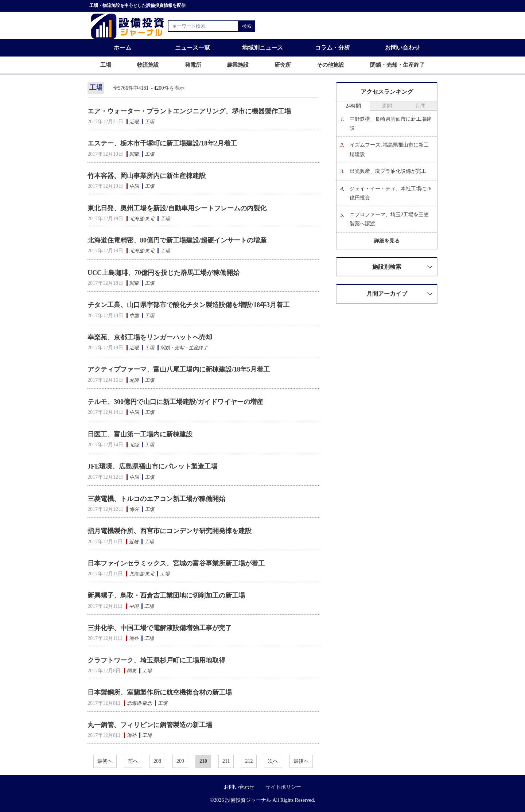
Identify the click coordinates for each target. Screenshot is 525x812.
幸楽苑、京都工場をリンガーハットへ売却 (150, 337)
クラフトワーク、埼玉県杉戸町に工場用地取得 (156, 660)
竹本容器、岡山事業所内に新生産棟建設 (147, 176)
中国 (134, 186)
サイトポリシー (283, 787)
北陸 (134, 380)
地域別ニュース (262, 48)
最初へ (105, 761)
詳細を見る (387, 241)
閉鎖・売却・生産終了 (184, 348)
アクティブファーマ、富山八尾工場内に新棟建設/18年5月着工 (179, 369)
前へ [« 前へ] (133, 761)
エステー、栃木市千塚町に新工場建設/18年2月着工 (162, 143)
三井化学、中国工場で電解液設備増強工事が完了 (160, 628)
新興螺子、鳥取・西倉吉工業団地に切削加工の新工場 (166, 595)
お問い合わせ (402, 48)
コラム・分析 (332, 48)
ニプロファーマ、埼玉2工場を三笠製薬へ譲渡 (389, 219)
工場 (149, 122)
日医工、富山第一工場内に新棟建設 (140, 434)
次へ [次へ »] (273, 761)
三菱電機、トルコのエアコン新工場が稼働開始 (156, 499)
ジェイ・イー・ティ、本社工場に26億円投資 (390, 193)
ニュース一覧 (192, 48)
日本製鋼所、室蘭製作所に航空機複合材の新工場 (160, 692)
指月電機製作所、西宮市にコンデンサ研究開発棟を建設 (170, 531)
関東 (134, 154)
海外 (134, 509)
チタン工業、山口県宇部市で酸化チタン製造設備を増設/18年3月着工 (188, 305)
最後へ (301, 761)
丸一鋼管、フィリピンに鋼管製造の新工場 (150, 725)
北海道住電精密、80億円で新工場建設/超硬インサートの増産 (177, 240)
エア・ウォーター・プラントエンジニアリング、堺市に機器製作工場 (189, 111)
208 (157, 761)
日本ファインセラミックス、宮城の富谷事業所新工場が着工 (176, 563)
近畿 (134, 122)
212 (249, 761)
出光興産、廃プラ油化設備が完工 (388, 171)
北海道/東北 (142, 219)
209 (180, 761)
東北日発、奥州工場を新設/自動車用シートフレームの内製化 (177, 208)
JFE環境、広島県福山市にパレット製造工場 (152, 466)
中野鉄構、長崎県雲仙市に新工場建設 (390, 124)
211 (226, 761)
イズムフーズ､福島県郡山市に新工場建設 (389, 149)
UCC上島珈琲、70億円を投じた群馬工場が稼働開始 (164, 273)
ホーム (122, 48)
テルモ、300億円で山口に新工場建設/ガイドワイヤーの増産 (175, 402)
